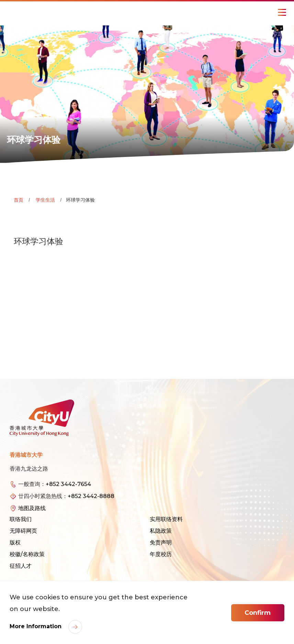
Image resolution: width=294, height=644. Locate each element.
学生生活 (45, 200)
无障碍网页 (23, 531)
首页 (19, 200)
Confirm (258, 613)
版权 (15, 543)
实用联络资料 (166, 519)
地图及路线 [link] (32, 508)
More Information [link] (36, 626)
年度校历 (161, 554)
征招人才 (21, 566)
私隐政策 (161, 531)
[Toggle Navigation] (282, 12)
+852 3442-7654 (68, 484)
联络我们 (21, 519)
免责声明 (161, 543)
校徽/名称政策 (27, 554)
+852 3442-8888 (91, 496)
